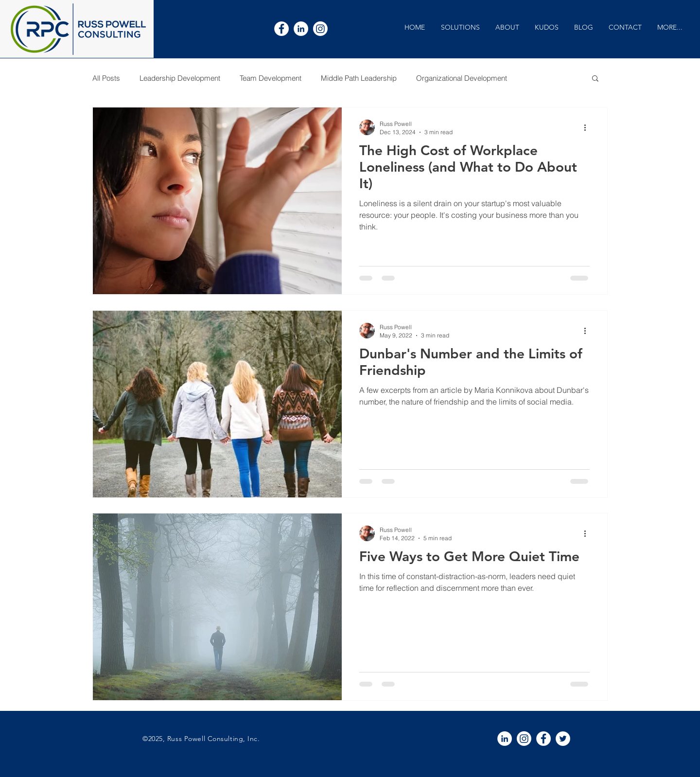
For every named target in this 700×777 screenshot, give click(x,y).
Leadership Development (180, 78)
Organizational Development (462, 78)
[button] (460, 27)
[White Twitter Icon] (563, 739)
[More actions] (588, 127)
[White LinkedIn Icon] (301, 29)
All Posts (106, 78)
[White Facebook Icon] (281, 29)
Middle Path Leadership (359, 78)
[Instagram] (320, 29)
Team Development (271, 78)
